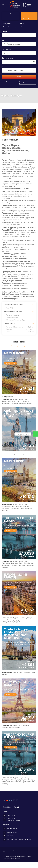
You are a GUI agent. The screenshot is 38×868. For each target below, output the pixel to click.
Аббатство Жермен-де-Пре (14, 320)
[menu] (36, 5)
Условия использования (28, 84)
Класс (22, 24)
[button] (1, 15)
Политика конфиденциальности (12, 858)
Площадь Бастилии (12, 315)
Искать (19, 77)
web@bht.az (11, 836)
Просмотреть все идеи (19, 346)
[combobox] (8, 27)
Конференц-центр (11, 318)
